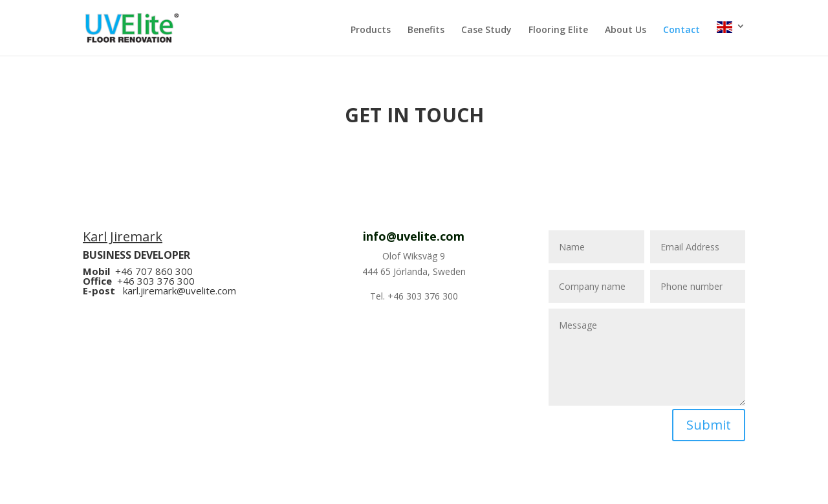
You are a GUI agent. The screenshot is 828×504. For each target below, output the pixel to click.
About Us (626, 30)
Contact (681, 30)
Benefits (426, 30)
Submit (709, 425)
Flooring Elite (558, 30)
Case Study (486, 30)
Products (371, 30)
